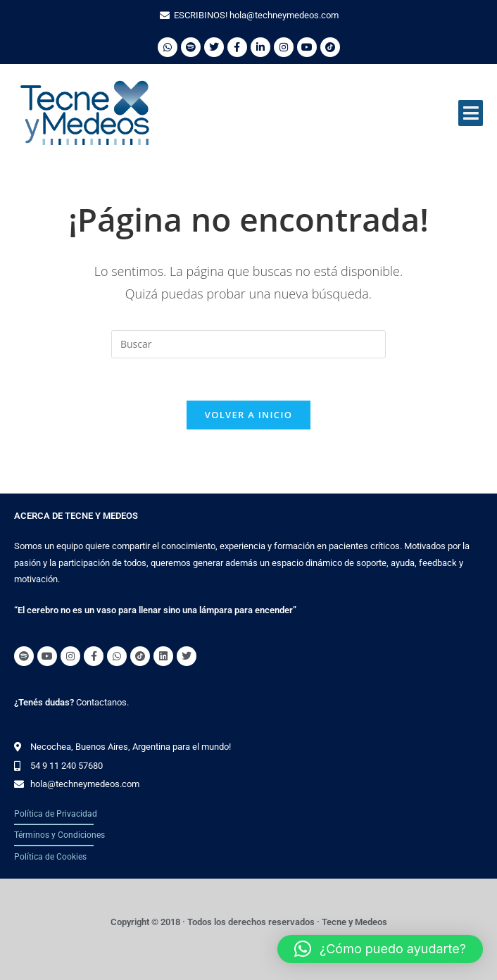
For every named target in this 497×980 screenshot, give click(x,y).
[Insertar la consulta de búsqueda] (249, 344)
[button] (471, 113)
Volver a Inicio (249, 415)
